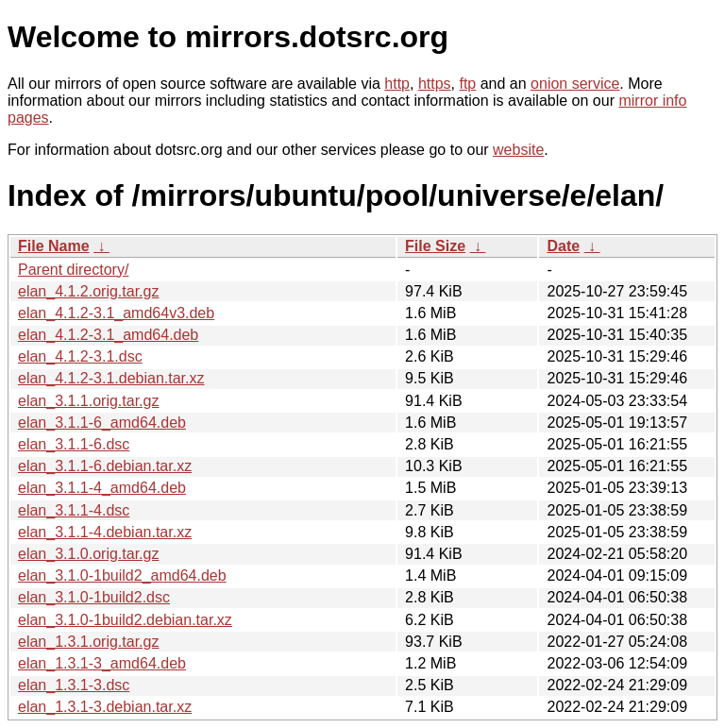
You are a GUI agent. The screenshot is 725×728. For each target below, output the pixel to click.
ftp (467, 84)
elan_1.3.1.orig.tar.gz (88, 642)
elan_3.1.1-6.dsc (74, 444)
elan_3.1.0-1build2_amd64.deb (122, 576)
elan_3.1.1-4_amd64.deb (102, 488)
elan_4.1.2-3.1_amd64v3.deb (116, 313)
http (397, 84)
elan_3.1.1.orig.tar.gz (88, 401)
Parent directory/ (73, 270)
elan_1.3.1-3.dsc (74, 685)
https (435, 84)
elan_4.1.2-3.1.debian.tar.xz (111, 378)
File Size (435, 246)
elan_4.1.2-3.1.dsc (80, 356)
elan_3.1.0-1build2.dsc (94, 597)
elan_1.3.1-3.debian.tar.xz (105, 707)
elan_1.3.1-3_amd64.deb (102, 663)
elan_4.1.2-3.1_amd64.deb (108, 335)
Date (563, 246)
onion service (575, 84)
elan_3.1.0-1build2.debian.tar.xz (125, 620)
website (518, 150)
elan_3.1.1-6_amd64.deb (102, 423)
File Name (54, 246)
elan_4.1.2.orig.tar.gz (88, 291)
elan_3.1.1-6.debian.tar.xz (105, 466)
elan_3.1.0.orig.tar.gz (88, 554)
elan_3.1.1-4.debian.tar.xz (105, 532)
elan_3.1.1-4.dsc (74, 510)
